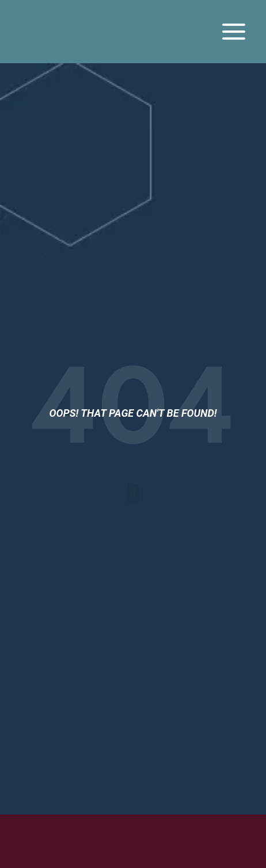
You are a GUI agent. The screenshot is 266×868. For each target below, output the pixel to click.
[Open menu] (233, 31)
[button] (133, 493)
